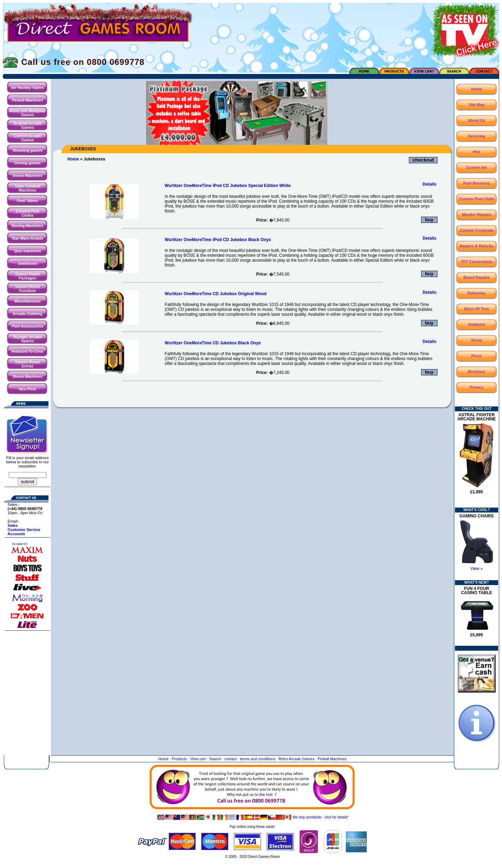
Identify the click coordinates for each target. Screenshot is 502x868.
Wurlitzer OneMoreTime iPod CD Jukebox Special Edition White (228, 186)
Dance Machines (28, 175)
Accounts (16, 534)
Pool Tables (27, 201)
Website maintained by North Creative (253, 864)
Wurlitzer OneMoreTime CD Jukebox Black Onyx (213, 343)
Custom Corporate (477, 230)
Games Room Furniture (27, 289)
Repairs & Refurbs (477, 246)
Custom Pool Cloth (477, 199)
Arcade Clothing (27, 314)
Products (179, 759)
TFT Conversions (477, 262)
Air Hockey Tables (28, 88)
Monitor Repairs (477, 215)
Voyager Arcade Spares (28, 339)
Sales (13, 525)
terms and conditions (258, 759)
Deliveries (477, 293)
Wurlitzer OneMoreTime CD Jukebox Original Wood (215, 294)
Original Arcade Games (28, 125)
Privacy (476, 387)
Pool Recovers (477, 183)
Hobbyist (476, 324)
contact (231, 759)
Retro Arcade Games (296, 759)
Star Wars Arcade (27, 238)
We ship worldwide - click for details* (253, 817)
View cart (198, 759)
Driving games (28, 163)
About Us (477, 120)
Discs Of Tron (477, 309)
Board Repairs (476, 277)
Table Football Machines (28, 188)
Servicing (477, 136)
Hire (476, 152)
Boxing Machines (28, 226)
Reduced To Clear (27, 351)
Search (215, 759)
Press (477, 356)
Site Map (476, 105)
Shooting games (28, 150)
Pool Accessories (27, 326)
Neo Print (27, 389)
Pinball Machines (27, 100)
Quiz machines (28, 251)
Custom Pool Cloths (28, 213)
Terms (477, 340)
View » (477, 569)
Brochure (477, 372)
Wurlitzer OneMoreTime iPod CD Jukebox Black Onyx (218, 240)
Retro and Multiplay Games (28, 113)
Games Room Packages (27, 276)
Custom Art (476, 167)
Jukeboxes (27, 263)
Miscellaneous (27, 301)
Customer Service (24, 530)
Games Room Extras (27, 364)
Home (73, 159)
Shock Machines (28, 376)
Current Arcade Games (28, 138)
